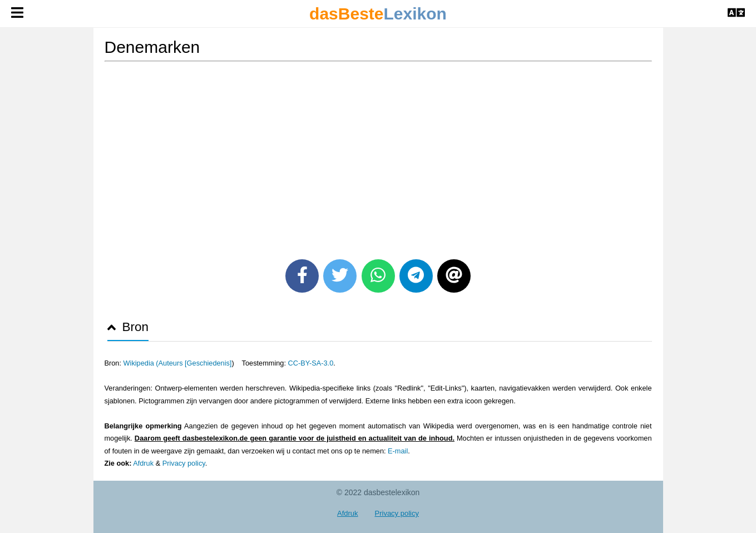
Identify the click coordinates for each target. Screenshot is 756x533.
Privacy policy (184, 463)
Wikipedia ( (141, 363)
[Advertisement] (378, 156)
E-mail (398, 451)
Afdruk (143, 463)
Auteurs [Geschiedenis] (195, 363)
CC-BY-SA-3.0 (311, 363)
